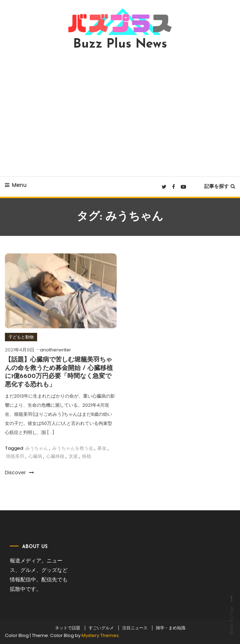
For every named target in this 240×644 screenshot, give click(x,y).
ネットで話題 (68, 628)
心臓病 (35, 456)
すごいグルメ (101, 628)
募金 (102, 448)
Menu (16, 185)
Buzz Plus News (120, 44)
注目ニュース (135, 628)
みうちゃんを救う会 (73, 448)
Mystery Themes (100, 635)
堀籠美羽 (15, 456)
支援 (73, 456)
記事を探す (220, 186)
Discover (19, 472)
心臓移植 (55, 456)
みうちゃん (37, 448)
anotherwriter (56, 350)
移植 (87, 456)
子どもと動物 (21, 337)
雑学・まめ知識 (171, 628)
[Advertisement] (120, 113)
